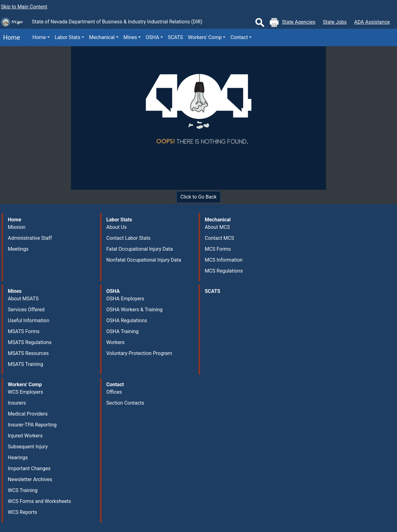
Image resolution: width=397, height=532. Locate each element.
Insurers (17, 403)
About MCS (217, 227)
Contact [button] (239, 37)
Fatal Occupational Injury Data (140, 249)
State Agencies (299, 22)
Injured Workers (25, 436)
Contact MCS (219, 238)
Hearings (18, 458)
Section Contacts (125, 403)
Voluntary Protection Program (139, 353)
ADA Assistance (372, 22)
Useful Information (28, 320)
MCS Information (224, 260)
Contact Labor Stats (128, 238)
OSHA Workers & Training (134, 310)
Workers (116, 342)
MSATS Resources (28, 353)
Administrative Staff (30, 238)
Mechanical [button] (102, 37)
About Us (116, 227)
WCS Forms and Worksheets (39, 501)
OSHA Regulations (127, 320)
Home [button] (39, 37)
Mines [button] (130, 37)
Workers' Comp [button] (205, 37)
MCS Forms (218, 249)
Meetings (18, 249)
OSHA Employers (125, 299)
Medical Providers (28, 414)
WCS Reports (23, 512)
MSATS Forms (24, 331)
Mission (17, 227)
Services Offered (26, 310)
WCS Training (23, 490)
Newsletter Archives (30, 479)
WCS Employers (25, 392)
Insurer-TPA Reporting (32, 425)
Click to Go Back (198, 197)
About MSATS (23, 299)
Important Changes (29, 468)
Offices (114, 392)
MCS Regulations (224, 271)
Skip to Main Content (24, 7)
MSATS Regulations (30, 342)
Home (10, 37)
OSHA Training (122, 331)
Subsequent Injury (28, 447)
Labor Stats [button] (68, 37)
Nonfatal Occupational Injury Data (144, 260)
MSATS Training (25, 364)
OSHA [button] (152, 37)
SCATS (175, 37)
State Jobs (335, 22)
